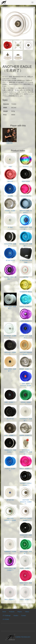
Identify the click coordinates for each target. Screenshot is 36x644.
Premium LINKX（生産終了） (10, 272)
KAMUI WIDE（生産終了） (26, 222)
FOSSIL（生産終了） (10, 205)
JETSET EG (10, 493)
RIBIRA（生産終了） (26, 429)
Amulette (10, 190)
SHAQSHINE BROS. (26, 285)
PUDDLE (26, 160)
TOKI (10, 160)
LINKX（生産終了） (26, 315)
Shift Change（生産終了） (26, 546)
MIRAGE (10, 175)
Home (4, 612)
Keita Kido (10, 136)
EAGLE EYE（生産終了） (26, 530)
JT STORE (6, 619)
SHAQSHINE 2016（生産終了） (10, 445)
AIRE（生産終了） (10, 396)
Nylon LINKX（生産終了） (10, 301)
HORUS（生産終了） (10, 463)
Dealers (16, 616)
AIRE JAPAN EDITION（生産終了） (26, 379)
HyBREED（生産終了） (10, 546)
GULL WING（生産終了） (10, 363)
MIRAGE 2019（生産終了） (26, 238)
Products (12, 612)
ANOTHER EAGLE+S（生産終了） (26, 495)
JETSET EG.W (10, 254)
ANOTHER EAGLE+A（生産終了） (10, 514)
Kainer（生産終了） (26, 562)
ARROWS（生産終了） (10, 347)
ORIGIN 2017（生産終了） (26, 330)
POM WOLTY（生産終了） (26, 413)
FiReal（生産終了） (26, 462)
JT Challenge (7, 616)
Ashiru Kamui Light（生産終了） (10, 563)
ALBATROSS (26, 175)
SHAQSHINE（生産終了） (10, 238)
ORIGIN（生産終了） (26, 397)
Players (20, 612)
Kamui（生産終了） (26, 593)
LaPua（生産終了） (26, 300)
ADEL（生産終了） (10, 429)
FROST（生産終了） (26, 363)
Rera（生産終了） (10, 593)
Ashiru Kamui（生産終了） (26, 577)
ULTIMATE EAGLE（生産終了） (26, 478)
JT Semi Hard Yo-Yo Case (26, 255)
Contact (24, 616)
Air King (26, 271)
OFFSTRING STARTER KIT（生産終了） (26, 446)
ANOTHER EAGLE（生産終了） (26, 513)
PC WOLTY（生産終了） (10, 330)
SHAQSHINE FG (26, 190)
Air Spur (10, 221)
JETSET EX (10, 412)
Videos (27, 612)
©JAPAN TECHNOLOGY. (18, 637)
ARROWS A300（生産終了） (26, 205)
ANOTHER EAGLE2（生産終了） (26, 347)
